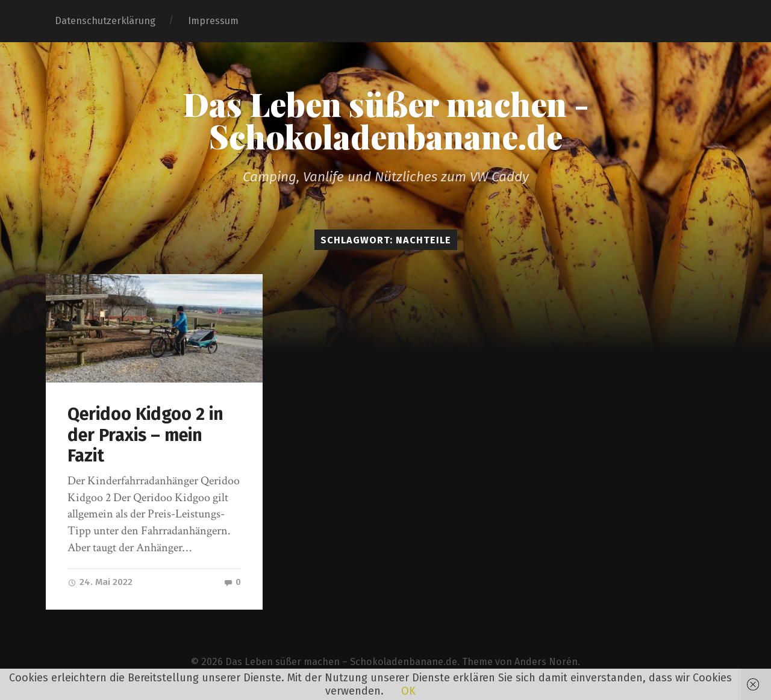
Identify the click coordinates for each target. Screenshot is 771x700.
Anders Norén (546, 662)
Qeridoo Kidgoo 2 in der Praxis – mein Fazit (145, 435)
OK (408, 691)
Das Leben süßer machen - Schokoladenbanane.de (386, 120)
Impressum (213, 21)
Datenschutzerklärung (105, 21)
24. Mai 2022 (100, 582)
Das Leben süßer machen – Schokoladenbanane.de (341, 662)
